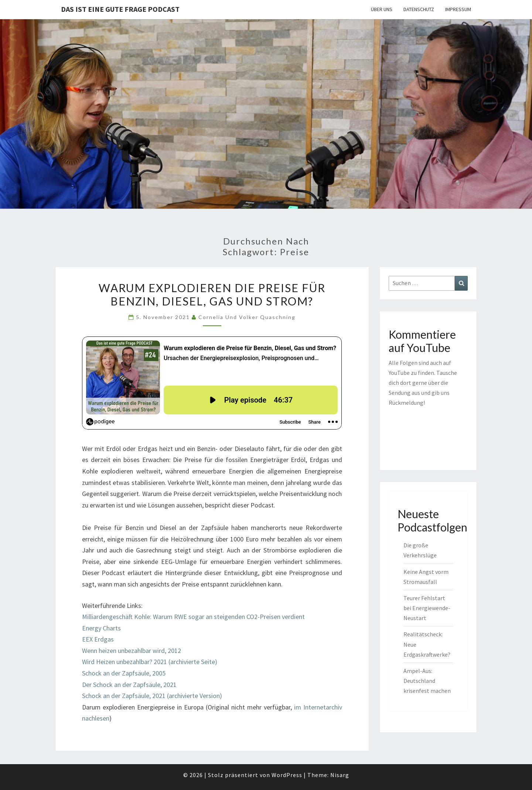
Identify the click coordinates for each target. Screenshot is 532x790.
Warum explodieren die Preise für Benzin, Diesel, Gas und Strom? (212, 294)
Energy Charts (101, 628)
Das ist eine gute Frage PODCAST (120, 9)
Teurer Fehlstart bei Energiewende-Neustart (427, 608)
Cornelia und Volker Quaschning (247, 317)
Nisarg (340, 775)
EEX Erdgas (98, 639)
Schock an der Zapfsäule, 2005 (124, 673)
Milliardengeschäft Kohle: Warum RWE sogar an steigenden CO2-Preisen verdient (193, 617)
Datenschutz (419, 9)
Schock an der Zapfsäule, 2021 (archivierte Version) (152, 696)
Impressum (458, 9)
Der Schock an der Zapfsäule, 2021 (129, 685)
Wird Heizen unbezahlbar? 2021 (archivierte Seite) (150, 662)
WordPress (287, 775)
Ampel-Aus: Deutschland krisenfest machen (427, 681)
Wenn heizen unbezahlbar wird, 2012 (132, 651)
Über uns (382, 9)
